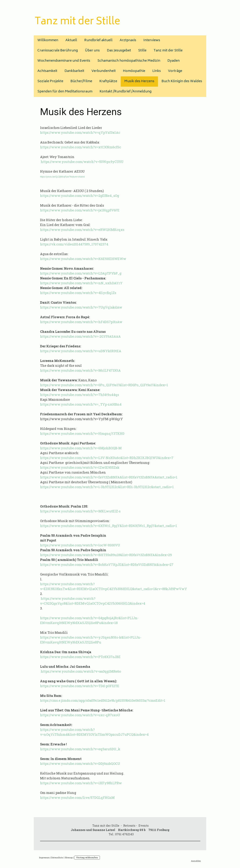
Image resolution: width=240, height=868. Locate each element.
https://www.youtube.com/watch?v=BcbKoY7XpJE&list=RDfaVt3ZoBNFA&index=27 (107, 565)
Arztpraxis (128, 40)
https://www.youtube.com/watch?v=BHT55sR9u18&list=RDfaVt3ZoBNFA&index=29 (106, 555)
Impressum (44, 857)
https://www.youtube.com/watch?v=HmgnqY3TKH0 (82, 433)
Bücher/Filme (81, 81)
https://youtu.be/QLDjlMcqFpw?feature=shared (62, 177)
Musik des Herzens (139, 81)
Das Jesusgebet (119, 51)
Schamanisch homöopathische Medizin (129, 61)
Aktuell (71, 40)
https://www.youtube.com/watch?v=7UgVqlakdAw (81, 307)
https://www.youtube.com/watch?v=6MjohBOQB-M (81, 448)
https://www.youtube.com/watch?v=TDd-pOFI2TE (80, 686)
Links (157, 71)
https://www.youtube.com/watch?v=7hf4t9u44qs (79, 395)
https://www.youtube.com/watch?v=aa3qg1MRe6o (80, 671)
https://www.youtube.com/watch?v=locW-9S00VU (80, 545)
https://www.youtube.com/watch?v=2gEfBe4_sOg (80, 196)
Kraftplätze (108, 81)
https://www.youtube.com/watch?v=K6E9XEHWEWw (83, 259)
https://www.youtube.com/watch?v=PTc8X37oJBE (80, 657)
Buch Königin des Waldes (182, 81)
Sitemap (69, 857)
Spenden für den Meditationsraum (65, 92)
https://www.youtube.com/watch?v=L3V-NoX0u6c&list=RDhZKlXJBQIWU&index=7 (107, 458)
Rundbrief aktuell (98, 40)
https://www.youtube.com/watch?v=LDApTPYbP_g (81, 273)
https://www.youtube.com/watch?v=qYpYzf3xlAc (80, 133)
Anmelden (196, 861)
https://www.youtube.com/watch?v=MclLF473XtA (80, 370)
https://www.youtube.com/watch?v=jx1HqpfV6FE (80, 210)
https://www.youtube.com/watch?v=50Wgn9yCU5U (82, 162)
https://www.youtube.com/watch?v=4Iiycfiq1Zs (78, 293)
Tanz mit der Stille (168, 51)
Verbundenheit (104, 71)
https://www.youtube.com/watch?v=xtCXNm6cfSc (81, 147)
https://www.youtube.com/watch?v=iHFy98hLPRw (81, 783)
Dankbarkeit (74, 71)
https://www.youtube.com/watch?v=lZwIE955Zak (80, 467)
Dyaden (174, 61)
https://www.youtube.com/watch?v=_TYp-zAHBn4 (81, 404)
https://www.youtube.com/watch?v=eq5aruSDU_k (80, 749)
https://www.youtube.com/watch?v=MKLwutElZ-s (80, 511)
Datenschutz (57, 857)
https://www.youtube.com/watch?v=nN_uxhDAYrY (81, 283)
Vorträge (175, 71)
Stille (142, 51)
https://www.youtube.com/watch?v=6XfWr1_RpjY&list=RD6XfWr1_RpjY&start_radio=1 (109, 526)
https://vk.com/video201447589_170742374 (74, 244)
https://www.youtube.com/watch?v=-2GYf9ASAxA (80, 336)
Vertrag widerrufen (87, 857)
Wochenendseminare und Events (64, 61)
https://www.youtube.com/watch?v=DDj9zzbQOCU (80, 764)
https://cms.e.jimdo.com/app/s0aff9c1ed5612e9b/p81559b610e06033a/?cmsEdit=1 (103, 700)
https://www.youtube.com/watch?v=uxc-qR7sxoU (80, 715)
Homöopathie (134, 71)
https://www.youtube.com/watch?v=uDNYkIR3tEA (81, 351)
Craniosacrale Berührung (58, 51)
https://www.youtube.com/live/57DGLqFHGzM (77, 798)
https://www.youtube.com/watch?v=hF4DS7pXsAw (81, 322)
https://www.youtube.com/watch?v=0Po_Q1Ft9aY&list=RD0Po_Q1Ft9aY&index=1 (104, 385)
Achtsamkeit (47, 71)
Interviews (152, 40)
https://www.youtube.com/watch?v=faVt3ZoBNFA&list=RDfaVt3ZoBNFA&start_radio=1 (109, 477)
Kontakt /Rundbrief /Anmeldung (125, 92)
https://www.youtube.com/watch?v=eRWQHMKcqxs (82, 230)
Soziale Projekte (50, 81)
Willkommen (48, 40)
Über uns (92, 51)
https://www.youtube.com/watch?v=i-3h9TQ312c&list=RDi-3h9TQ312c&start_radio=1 (107, 487)
